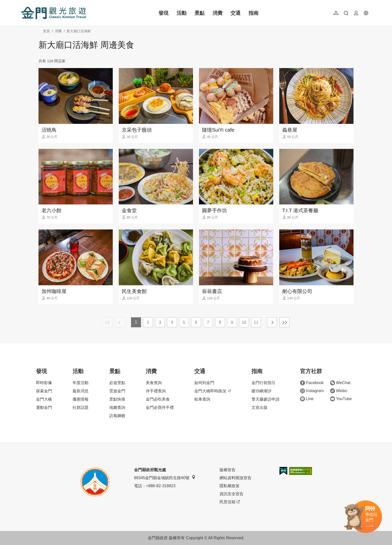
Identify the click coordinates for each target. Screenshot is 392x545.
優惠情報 (80, 399)
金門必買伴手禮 (160, 407)
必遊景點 (117, 383)
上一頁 (120, 322)
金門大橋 (44, 399)
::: (23, 3)
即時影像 (44, 383)
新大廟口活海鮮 (79, 31)
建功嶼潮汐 (261, 391)
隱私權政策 (229, 486)
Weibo (339, 391)
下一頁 (272, 322)
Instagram (312, 391)
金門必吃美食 (158, 399)
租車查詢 (202, 399)
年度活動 (80, 383)
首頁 (46, 31)
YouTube (341, 399)
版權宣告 (227, 470)
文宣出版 (259, 407)
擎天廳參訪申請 (265, 399)
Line (307, 399)
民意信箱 (230, 502)
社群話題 (80, 407)
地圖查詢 (117, 407)
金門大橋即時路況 (212, 391)
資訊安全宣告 (231, 494)
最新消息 (80, 391)
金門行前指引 (263, 383)
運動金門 (44, 407)
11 (256, 322)
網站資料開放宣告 (235, 478)
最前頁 (107, 322)
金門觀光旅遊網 (53, 13)
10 (244, 322)
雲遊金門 (117, 391)
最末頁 (284, 322)
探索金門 (44, 391)
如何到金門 (204, 383)
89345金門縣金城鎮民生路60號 (165, 478)
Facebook (312, 383)
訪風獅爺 (117, 416)
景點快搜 (117, 399)
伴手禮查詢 (156, 391)
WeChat (340, 383)
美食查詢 (154, 383)
